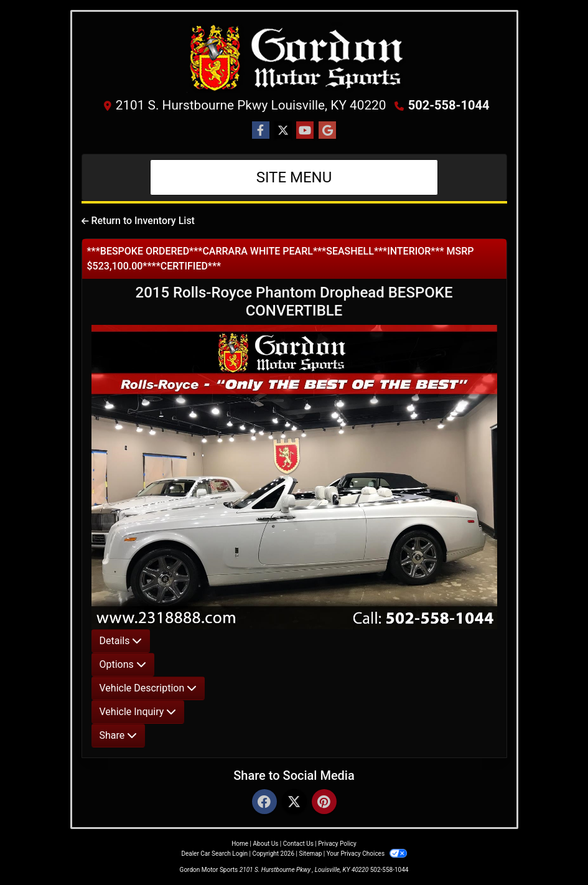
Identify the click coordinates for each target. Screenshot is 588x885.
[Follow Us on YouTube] (305, 131)
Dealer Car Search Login (214, 854)
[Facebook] (264, 803)
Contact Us (298, 844)
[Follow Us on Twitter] (283, 131)
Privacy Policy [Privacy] (337, 844)
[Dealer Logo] (294, 57)
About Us (266, 844)
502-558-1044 (449, 105)
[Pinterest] (324, 803)
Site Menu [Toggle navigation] (294, 177)
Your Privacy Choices (367, 854)
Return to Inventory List (138, 221)
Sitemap (310, 854)
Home (240, 844)
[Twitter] (294, 803)
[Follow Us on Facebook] (261, 131)
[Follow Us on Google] (327, 131)
